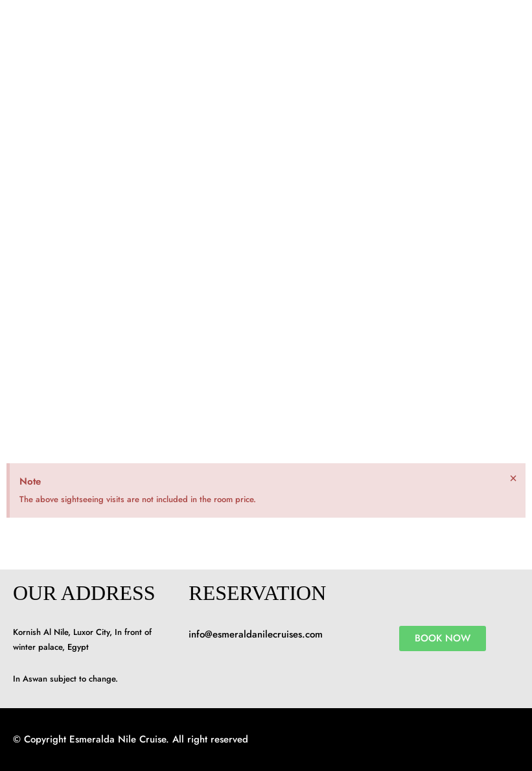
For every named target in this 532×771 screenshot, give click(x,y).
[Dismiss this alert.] (513, 478)
